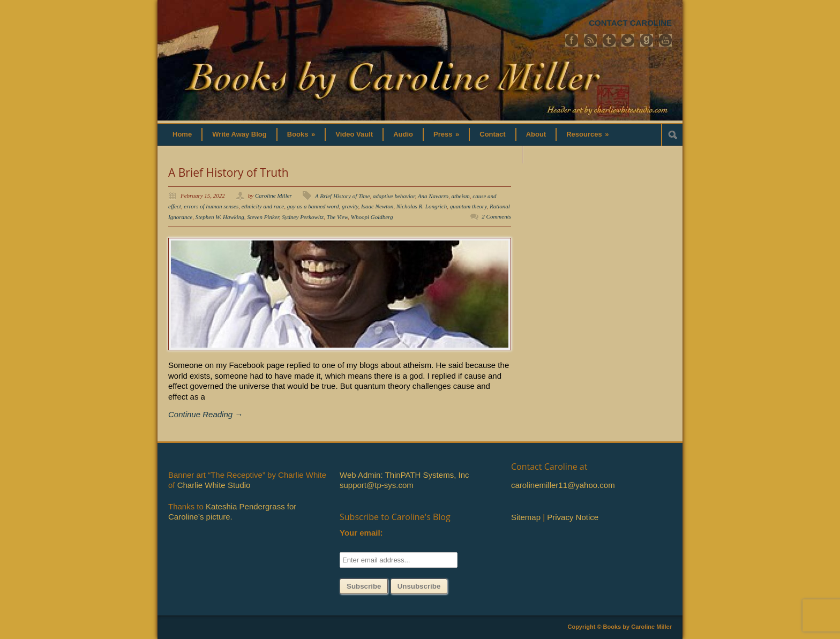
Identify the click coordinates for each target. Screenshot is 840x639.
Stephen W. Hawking (220, 217)
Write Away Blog (239, 134)
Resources (587, 134)
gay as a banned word (313, 206)
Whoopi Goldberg (372, 217)
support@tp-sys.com (377, 485)
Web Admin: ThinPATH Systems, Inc (404, 475)
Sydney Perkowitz (303, 217)
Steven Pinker (263, 217)
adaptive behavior (394, 196)
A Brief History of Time (342, 196)
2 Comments (496, 216)
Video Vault (354, 134)
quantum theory (468, 206)
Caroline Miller (273, 196)
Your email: (361, 533)
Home (182, 134)
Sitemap (526, 517)
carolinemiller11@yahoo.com (563, 485)
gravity (350, 206)
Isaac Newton (377, 206)
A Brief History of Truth (228, 172)
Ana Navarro (433, 196)
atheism (461, 196)
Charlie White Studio (214, 485)
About (536, 134)
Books (301, 134)
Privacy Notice (573, 517)
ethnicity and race (263, 206)
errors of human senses (211, 206)
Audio (403, 134)
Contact (492, 134)
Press (446, 134)
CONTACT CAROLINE (630, 23)
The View (337, 217)
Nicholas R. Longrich (422, 206)
